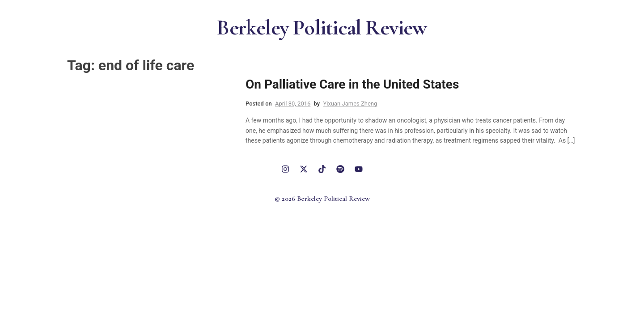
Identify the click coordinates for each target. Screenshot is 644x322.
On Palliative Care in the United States (352, 84)
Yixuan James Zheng (350, 104)
